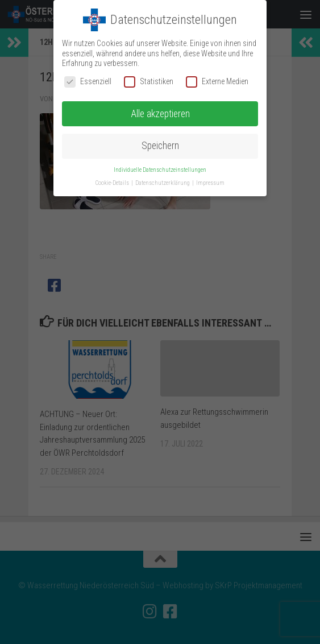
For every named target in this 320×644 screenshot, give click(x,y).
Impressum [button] (210, 183)
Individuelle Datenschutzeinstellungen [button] (160, 170)
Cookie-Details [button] (113, 183)
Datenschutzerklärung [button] (163, 183)
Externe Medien (217, 82)
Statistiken (149, 82)
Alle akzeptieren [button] (160, 114)
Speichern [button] (160, 146)
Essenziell (88, 82)
